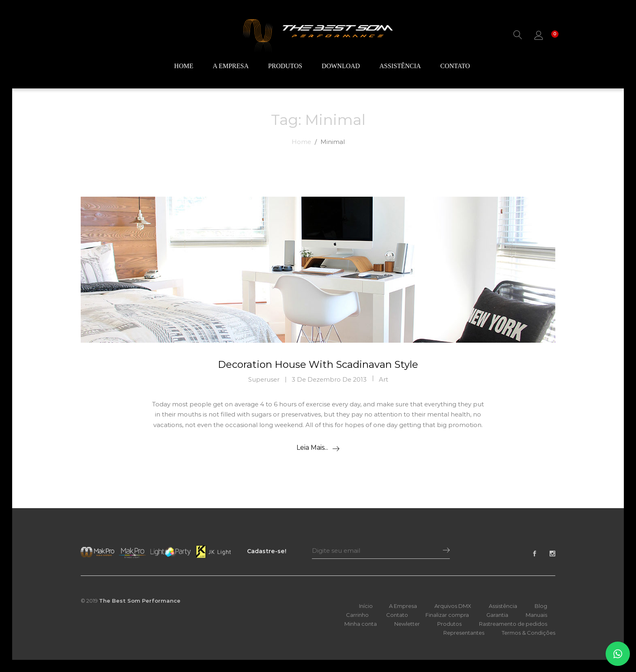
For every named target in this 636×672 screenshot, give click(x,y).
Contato (455, 67)
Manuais (536, 615)
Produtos (285, 67)
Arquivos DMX (453, 606)
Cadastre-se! (267, 551)
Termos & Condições (529, 633)
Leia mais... (312, 448)
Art (384, 379)
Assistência (400, 67)
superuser (264, 379)
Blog (541, 606)
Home (184, 67)
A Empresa (230, 67)
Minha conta (361, 624)
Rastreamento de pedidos (513, 624)
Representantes (464, 633)
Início (366, 606)
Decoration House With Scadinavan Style (318, 364)
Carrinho (357, 615)
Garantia (497, 615)
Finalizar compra (447, 615)
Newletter (407, 624)
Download (341, 67)
